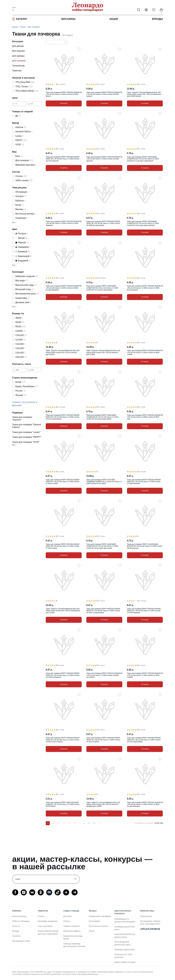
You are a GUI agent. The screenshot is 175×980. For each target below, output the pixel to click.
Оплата (67, 921)
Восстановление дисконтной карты (123, 943)
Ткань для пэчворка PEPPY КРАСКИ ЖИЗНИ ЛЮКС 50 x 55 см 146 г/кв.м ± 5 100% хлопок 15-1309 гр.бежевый (63, 675)
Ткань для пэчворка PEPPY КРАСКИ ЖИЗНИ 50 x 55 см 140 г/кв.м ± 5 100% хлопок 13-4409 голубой (145, 675)
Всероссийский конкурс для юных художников (48, 932)
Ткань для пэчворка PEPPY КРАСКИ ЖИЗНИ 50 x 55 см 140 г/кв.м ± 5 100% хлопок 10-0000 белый (64, 94)
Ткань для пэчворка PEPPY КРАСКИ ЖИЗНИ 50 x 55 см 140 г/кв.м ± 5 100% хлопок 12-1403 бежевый (64, 223)
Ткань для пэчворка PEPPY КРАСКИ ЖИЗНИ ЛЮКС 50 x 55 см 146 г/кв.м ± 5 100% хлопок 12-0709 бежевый (144, 611)
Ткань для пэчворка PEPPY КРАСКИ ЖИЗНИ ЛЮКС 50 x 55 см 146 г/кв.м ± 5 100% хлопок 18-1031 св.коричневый (103, 611)
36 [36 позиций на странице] (155, 823)
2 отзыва (62, 84)
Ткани (23, 27)
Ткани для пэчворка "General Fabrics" (27, 426)
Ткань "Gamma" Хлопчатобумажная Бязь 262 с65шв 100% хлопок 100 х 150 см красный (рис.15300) (103, 352)
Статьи (41, 916)
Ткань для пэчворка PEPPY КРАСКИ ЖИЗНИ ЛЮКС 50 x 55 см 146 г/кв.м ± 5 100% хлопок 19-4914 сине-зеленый (63, 740)
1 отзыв (102, 84)
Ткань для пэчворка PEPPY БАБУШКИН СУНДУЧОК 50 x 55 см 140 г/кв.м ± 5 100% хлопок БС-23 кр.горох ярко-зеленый (143, 223)
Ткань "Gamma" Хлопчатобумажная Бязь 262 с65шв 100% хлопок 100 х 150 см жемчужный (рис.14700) (63, 611)
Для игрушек (19, 51)
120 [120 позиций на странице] (161, 823)
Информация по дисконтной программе (125, 920)
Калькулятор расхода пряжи (73, 937)
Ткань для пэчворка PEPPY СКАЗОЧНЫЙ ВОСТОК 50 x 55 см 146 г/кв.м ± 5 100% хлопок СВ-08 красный (145, 546)
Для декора (18, 46)
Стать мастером (45, 926)
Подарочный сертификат (100, 916)
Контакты (16, 936)
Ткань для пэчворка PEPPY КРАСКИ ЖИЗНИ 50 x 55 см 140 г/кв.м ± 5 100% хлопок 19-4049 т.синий (145, 352)
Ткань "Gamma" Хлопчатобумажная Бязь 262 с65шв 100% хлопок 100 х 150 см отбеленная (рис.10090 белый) (144, 94)
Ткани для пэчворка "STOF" (26, 442)
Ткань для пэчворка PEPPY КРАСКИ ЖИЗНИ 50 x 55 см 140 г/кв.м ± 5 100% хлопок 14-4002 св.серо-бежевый (145, 804)
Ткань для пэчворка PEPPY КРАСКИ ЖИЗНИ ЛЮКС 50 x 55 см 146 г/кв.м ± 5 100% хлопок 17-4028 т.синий (63, 482)
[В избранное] (79, 49)
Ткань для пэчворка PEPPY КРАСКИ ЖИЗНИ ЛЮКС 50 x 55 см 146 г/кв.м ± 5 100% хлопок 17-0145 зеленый (144, 482)
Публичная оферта (72, 931)
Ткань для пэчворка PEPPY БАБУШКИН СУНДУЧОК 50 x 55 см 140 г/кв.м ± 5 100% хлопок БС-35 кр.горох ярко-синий (102, 546)
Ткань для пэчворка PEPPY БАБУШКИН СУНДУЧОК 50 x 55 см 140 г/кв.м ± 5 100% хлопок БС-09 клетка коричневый (102, 417)
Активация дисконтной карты (125, 928)
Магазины (68, 19)
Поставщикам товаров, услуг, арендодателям (150, 922)
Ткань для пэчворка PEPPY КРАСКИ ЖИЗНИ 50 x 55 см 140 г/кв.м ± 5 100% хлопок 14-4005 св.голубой (104, 675)
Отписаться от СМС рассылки (123, 956)
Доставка (68, 916)
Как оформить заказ (21, 941)
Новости (16, 926)
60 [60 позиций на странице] (158, 823)
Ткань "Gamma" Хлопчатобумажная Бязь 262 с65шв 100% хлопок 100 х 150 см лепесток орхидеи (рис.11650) (103, 804)
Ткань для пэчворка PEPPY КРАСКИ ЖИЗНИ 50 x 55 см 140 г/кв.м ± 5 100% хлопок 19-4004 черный (104, 94)
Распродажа (94, 921)
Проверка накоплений (124, 950)
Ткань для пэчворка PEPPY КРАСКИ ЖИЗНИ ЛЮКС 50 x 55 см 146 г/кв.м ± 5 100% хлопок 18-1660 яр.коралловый (103, 223)
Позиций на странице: (144, 823)
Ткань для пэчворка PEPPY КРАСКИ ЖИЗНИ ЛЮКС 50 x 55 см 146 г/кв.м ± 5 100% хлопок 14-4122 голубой (103, 740)
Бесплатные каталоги (99, 926)
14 (94, 823)
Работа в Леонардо (21, 921)
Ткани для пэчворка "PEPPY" (27, 437)
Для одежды (18, 56)
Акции (114, 19)
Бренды (157, 19)
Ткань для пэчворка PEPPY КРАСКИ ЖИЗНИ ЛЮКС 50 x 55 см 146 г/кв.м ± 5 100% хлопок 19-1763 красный (63, 159)
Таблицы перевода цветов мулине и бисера (74, 945)
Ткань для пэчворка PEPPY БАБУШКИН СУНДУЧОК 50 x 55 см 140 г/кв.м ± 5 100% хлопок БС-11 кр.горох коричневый (143, 159)
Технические (18, 66)
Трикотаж (17, 71)
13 (89, 823)
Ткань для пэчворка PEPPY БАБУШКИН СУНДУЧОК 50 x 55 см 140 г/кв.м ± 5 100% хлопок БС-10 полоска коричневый (102, 288)
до (30, 104)
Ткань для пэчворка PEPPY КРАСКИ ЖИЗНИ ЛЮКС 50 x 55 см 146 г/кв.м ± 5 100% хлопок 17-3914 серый (63, 546)
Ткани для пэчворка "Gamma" (22, 418)
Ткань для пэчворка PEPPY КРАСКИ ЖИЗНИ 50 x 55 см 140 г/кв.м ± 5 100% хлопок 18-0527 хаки (145, 417)
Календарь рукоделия (48, 921)
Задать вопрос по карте (125, 962)
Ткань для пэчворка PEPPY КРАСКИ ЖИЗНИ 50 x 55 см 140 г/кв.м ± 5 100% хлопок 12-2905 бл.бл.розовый (145, 288)
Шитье (15, 27)
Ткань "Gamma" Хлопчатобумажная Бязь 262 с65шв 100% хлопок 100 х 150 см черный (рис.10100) (63, 352)
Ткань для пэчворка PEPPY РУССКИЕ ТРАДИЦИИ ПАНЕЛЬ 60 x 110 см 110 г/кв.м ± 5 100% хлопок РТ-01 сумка (104, 482)
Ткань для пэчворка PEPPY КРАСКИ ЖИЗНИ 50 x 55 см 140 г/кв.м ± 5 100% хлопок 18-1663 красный (104, 159)
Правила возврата (72, 926)
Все (14, 222)
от (14, 104)
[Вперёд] (99, 823)
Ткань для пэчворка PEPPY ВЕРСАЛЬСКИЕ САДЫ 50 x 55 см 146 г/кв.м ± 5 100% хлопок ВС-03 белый (62, 804)
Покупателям (146, 916)
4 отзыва (62, 407)
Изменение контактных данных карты (125, 936)
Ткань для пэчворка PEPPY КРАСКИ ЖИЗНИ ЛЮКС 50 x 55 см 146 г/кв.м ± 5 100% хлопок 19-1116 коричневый (63, 417)
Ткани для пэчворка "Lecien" (26, 432)
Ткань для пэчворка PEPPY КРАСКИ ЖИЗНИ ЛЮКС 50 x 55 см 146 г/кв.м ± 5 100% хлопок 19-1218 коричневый (144, 740)
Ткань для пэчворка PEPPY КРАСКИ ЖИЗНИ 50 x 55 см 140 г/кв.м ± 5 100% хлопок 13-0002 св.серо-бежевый (64, 288)
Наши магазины (19, 916)
